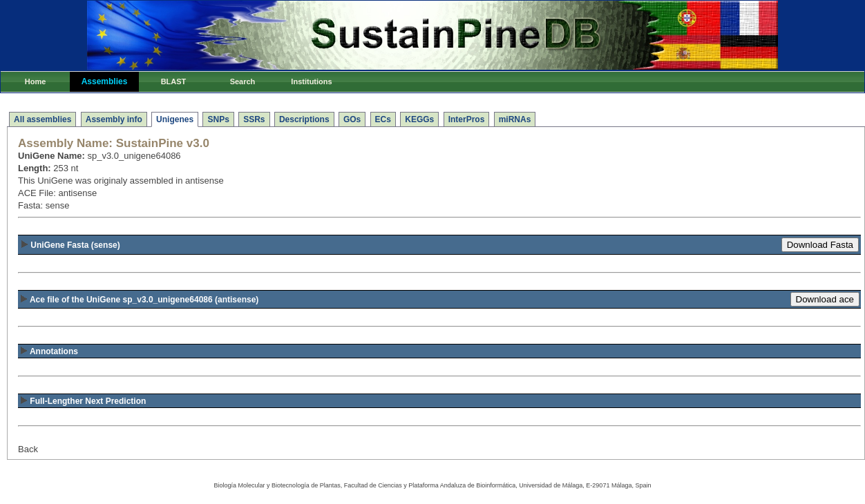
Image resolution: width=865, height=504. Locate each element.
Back (28, 449)
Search (243, 81)
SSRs (254, 119)
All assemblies (42, 119)
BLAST (174, 81)
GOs (352, 119)
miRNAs (515, 119)
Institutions (311, 81)
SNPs (218, 119)
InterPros (467, 119)
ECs (383, 119)
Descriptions (304, 119)
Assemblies (105, 81)
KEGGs (419, 119)
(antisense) (139, 300)
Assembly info (114, 119)
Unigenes (175, 119)
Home (36, 81)
